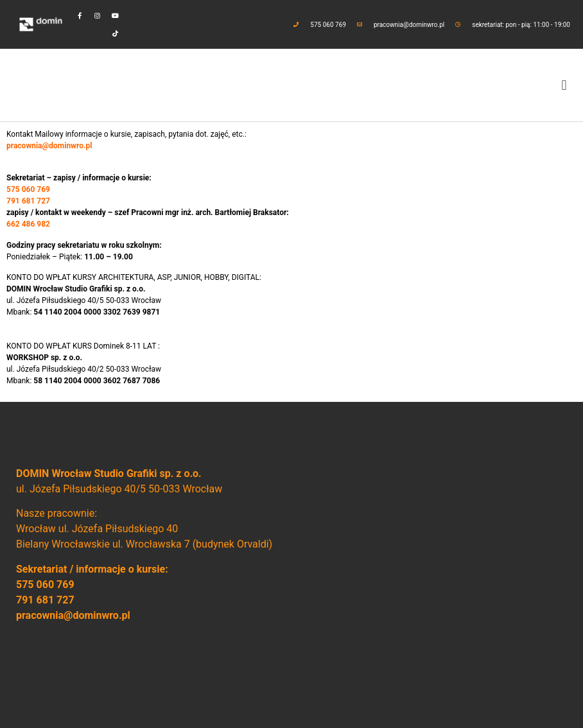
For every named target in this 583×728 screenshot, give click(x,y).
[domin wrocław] (429, 565)
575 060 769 (45, 585)
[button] (564, 85)
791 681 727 (45, 600)
